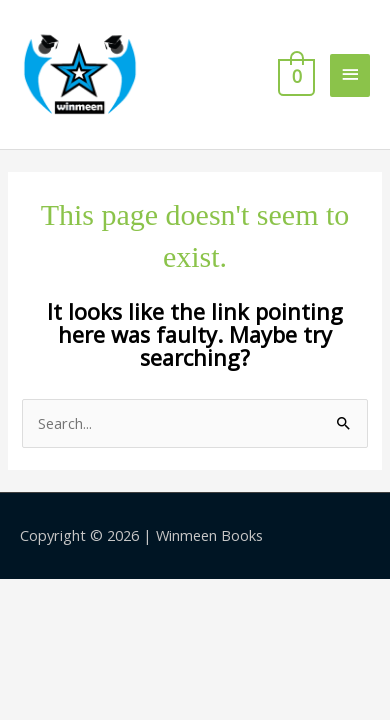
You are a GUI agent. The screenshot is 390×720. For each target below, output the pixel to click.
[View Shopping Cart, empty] (294, 75)
